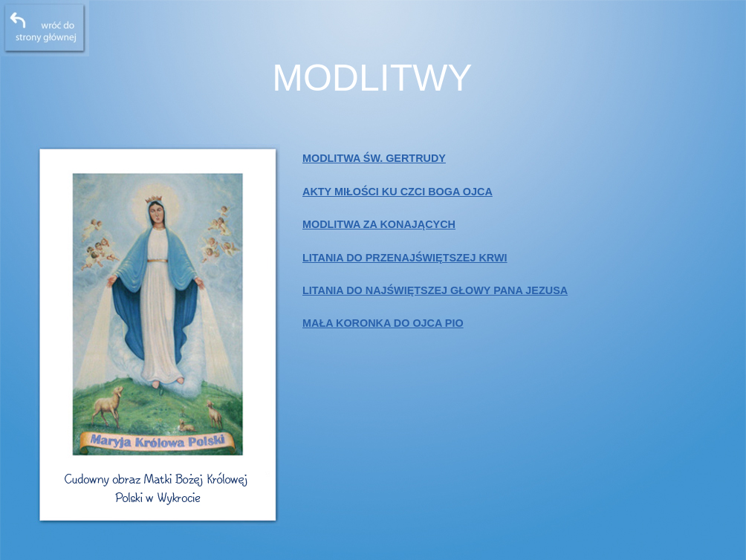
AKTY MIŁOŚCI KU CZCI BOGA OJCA (398, 192)
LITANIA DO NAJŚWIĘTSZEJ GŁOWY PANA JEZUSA (435, 290)
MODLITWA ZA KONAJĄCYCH (379, 224)
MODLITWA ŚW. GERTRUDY (374, 158)
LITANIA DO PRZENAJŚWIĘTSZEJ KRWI (405, 258)
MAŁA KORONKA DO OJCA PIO (383, 323)
